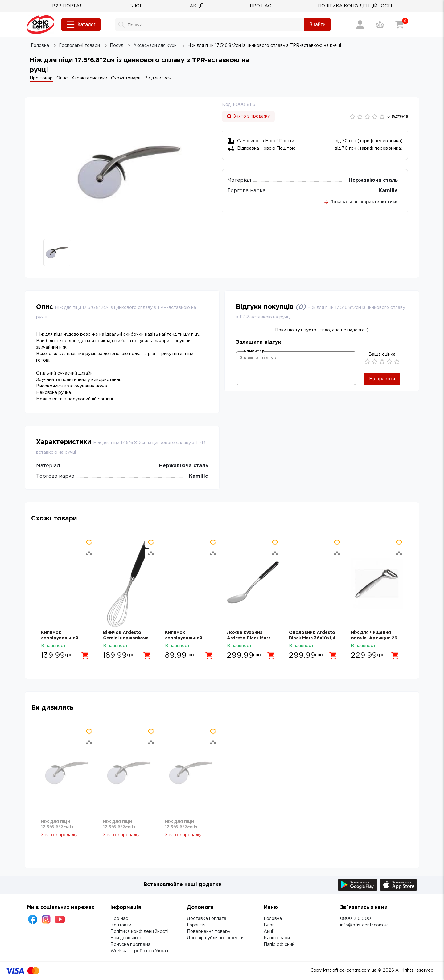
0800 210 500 (356, 919)
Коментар (254, 351)
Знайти (317, 24)
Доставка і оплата (207, 919)
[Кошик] (400, 25)
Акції (269, 932)
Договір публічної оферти (215, 938)
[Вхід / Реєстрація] (360, 25)
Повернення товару (209, 932)
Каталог (81, 25)
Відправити (382, 379)
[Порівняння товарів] (380, 25)
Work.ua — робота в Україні (140, 951)
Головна (273, 919)
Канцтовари (277, 938)
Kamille (388, 191)
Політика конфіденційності (139, 932)
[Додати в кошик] (85, 655)
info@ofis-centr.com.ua (364, 925)
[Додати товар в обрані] (89, 543)
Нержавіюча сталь (373, 180)
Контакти (121, 925)
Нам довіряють (126, 938)
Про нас (119, 919)
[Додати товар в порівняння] (89, 554)
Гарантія (196, 925)
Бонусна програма (130, 945)
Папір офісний (279, 945)
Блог (269, 925)
